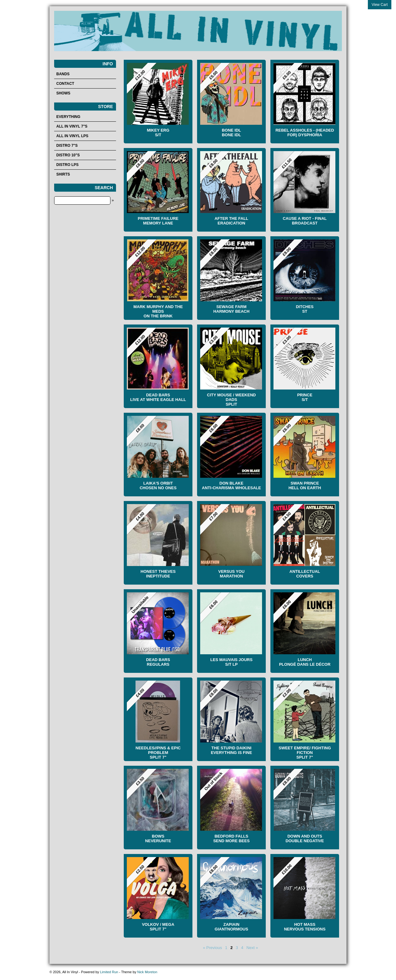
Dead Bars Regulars (158, 662)
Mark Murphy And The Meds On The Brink (158, 311)
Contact (65, 84)
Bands (63, 74)
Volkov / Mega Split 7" (158, 927)
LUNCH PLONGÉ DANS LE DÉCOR (305, 662)
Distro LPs (67, 165)
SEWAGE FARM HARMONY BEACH (232, 309)
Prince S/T (305, 397)
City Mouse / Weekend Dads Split (231, 400)
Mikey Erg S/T (158, 133)
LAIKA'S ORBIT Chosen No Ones (158, 486)
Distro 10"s (68, 155)
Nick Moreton (147, 972)
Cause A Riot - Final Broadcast (305, 221)
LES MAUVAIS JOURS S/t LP (231, 662)
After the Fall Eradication (231, 221)
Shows (63, 93)
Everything (68, 117)
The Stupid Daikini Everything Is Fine (231, 750)
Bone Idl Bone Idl (231, 133)
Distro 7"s (67, 146)
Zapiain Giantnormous (231, 927)
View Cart (380, 5)
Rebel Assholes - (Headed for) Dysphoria (305, 133)
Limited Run (109, 972)
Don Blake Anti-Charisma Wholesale (232, 486)
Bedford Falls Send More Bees (231, 838)
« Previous (212, 948)
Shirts (63, 174)
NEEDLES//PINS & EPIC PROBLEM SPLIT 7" (158, 753)
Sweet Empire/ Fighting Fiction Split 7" (305, 753)
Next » (252, 948)
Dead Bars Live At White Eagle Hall (158, 397)
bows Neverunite (158, 838)
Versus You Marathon (231, 574)
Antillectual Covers (305, 574)
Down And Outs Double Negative (305, 838)
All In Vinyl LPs (72, 136)
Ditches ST (305, 309)
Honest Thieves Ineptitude (158, 574)
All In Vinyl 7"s (72, 126)
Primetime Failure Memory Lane (158, 221)
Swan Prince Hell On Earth (305, 486)
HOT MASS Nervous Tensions (305, 927)
